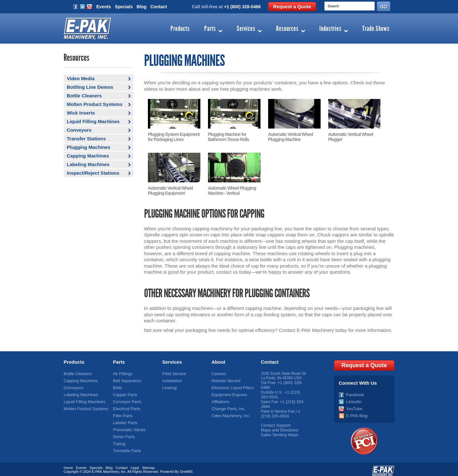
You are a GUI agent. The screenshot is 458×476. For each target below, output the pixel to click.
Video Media (81, 78)
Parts (210, 29)
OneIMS (186, 468)
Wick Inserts (81, 113)
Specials (124, 7)
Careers (218, 372)
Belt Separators (126, 379)
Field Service (173, 372)
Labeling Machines (88, 164)
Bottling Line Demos (90, 87)
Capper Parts (124, 392)
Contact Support (275, 421)
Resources (287, 29)
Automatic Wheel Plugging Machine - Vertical (231, 190)
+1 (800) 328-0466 (242, 7)
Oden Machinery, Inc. (229, 412)
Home (68, 464)
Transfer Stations (86, 139)
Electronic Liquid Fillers (231, 386)
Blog (142, 7)
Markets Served (225, 379)
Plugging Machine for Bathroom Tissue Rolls (228, 136)
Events (104, 7)
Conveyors (79, 130)
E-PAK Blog (356, 412)
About (218, 361)
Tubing (119, 439)
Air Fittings (122, 372)
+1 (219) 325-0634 (280, 410)
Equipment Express (228, 392)
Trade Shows (376, 29)
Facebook (354, 392)
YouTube (354, 406)
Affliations (220, 399)
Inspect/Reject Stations (93, 173)
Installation (171, 379)
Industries (330, 29)
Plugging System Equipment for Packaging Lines (173, 136)
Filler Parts (122, 412)
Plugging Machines (89, 147)
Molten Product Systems (95, 104)
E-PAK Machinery (105, 468)
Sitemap (148, 464)
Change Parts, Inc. (227, 406)
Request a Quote (292, 7)
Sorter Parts (123, 432)
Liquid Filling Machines (93, 121)
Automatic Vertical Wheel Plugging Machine (290, 136)
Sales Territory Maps (278, 430)
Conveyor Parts (126, 399)
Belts (117, 386)
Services (246, 29)
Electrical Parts (126, 406)
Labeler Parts (124, 419)
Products (180, 29)
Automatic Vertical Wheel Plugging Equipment (170, 190)
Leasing (169, 386)
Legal (135, 464)
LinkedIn (353, 399)
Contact (159, 7)
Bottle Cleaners (84, 96)
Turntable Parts (126, 446)
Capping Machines (88, 156)
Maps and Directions (278, 426)
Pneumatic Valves (128, 426)
